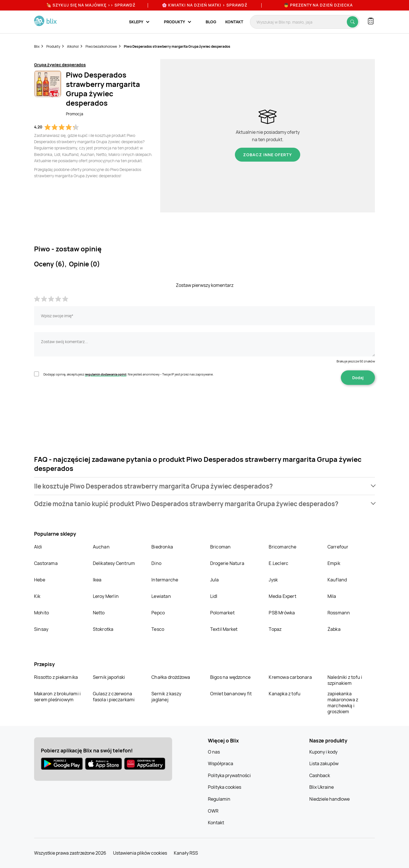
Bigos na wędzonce (230, 677)
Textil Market (224, 629)
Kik (37, 596)
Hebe (40, 580)
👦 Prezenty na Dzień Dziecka (318, 5)
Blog (211, 22)
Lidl (214, 596)
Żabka (334, 629)
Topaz (275, 629)
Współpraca (221, 763)
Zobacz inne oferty (268, 155)
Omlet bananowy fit (231, 694)
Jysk (273, 580)
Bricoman (221, 547)
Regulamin (219, 799)
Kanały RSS (186, 853)
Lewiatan (161, 596)
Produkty (53, 46)
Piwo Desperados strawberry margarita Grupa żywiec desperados (177, 46)
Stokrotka (103, 629)
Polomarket (222, 613)
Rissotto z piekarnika (56, 677)
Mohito (41, 613)
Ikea (97, 580)
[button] (204, 486)
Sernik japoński (109, 677)
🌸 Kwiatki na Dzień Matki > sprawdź (205, 5)
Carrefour (338, 547)
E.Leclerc (278, 563)
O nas (214, 752)
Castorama (46, 563)
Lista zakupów (324, 763)
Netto (99, 613)
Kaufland (337, 580)
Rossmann (339, 613)
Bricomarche (282, 547)
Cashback (320, 775)
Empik (334, 563)
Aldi (38, 547)
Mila (332, 596)
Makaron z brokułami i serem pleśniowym (57, 697)
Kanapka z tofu (285, 694)
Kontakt (234, 22)
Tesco (158, 629)
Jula (215, 580)
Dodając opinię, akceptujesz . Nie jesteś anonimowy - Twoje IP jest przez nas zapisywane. (129, 374)
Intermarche (165, 580)
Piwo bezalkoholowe (101, 46)
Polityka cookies (225, 787)
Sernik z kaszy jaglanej (166, 697)
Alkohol (73, 46)
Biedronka (162, 547)
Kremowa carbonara (290, 677)
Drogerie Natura (227, 563)
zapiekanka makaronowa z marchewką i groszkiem (343, 703)
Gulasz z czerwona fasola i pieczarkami (114, 697)
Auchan (101, 547)
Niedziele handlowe (329, 799)
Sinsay (41, 629)
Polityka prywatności (229, 775)
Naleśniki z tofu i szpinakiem (345, 680)
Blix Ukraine (322, 787)
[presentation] (77, 403)
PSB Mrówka (282, 613)
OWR (213, 811)
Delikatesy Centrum (114, 563)
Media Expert (282, 596)
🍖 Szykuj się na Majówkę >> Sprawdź (91, 5)
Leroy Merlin (106, 596)
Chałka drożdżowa (171, 677)
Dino (156, 563)
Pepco (158, 613)
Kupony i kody (323, 752)
